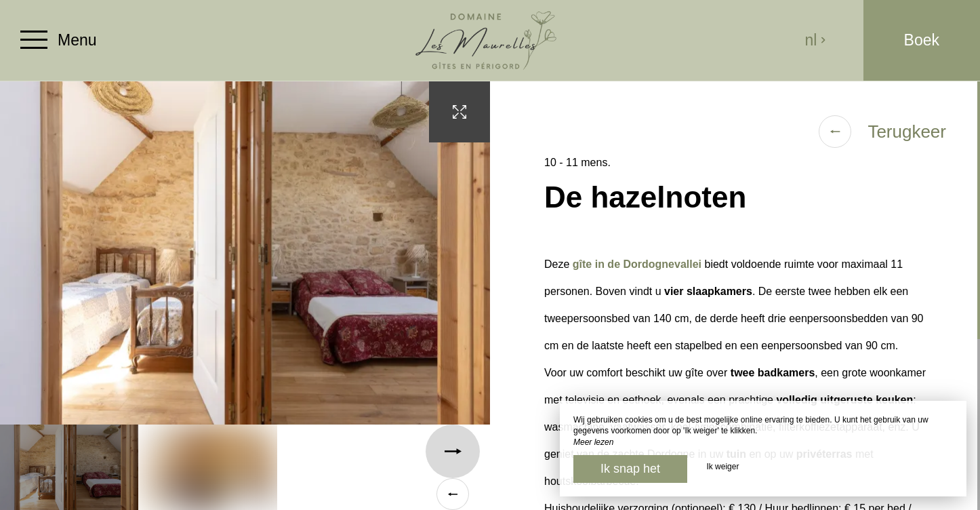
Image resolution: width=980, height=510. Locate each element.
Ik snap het (630, 469)
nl (815, 40)
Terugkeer (882, 132)
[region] (735, 296)
